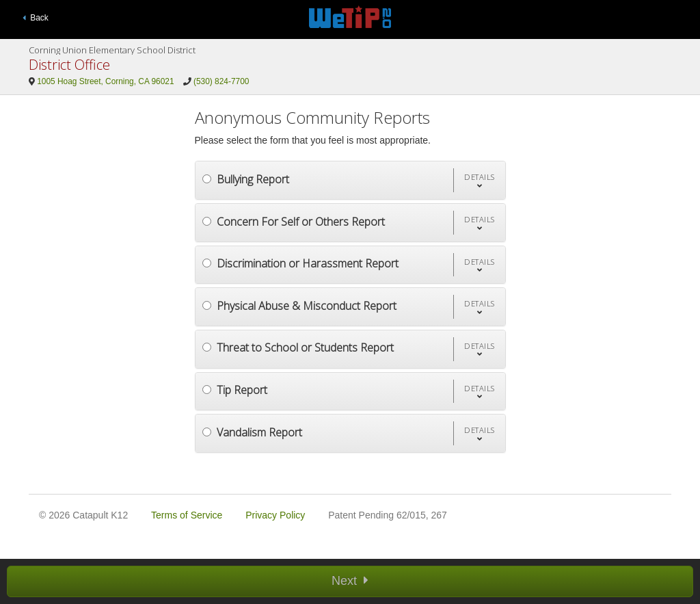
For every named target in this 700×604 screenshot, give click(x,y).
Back (36, 18)
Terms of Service (187, 515)
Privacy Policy (275, 515)
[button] (479, 180)
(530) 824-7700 (221, 81)
